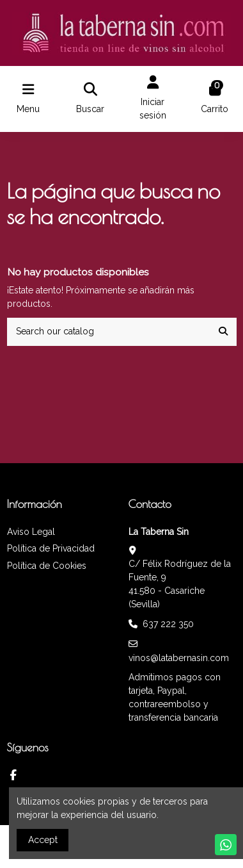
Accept (43, 840)
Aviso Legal (31, 532)
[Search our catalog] (223, 332)
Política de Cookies (47, 566)
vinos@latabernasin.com (179, 658)
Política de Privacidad (51, 548)
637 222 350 (168, 624)
